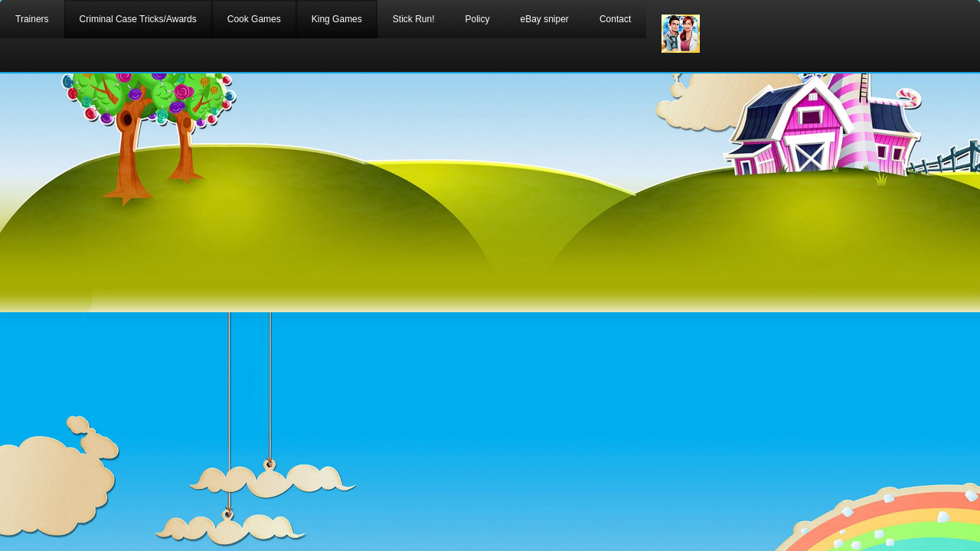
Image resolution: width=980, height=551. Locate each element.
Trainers (32, 19)
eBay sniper (545, 19)
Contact (615, 19)
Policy (477, 19)
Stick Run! (414, 19)
